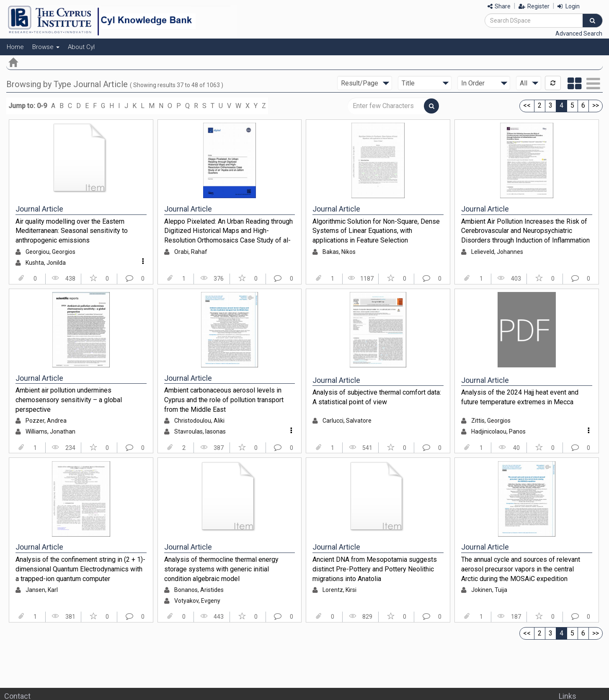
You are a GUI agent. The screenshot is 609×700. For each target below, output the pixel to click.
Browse (46, 47)
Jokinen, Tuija (489, 590)
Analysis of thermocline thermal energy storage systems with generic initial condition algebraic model (221, 569)
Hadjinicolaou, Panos (498, 431)
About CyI (81, 47)
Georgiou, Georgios (50, 252)
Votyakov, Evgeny (197, 601)
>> (596, 105)
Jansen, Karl (42, 590)
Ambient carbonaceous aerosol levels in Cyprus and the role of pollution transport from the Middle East (224, 400)
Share (499, 6)
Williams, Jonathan (50, 431)
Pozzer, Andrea (46, 421)
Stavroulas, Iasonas (200, 431)
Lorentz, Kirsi (339, 590)
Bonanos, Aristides (199, 590)
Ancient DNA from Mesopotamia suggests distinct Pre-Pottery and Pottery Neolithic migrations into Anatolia (375, 569)
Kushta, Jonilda (46, 263)
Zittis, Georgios (491, 421)
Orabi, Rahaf (191, 252)
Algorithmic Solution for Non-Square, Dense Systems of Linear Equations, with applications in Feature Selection (376, 231)
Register (534, 6)
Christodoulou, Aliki (199, 421)
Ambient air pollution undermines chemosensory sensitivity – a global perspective (69, 400)
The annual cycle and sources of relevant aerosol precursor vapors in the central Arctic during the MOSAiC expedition (521, 569)
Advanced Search (579, 34)
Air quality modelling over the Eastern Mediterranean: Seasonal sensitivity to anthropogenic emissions (72, 231)
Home (15, 47)
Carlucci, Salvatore (347, 421)
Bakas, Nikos (339, 252)
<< (527, 105)
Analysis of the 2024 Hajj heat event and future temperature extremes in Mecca (520, 397)
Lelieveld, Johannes (497, 252)
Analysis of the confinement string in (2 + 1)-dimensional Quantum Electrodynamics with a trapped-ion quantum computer (80, 569)
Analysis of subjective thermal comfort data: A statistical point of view (377, 397)
